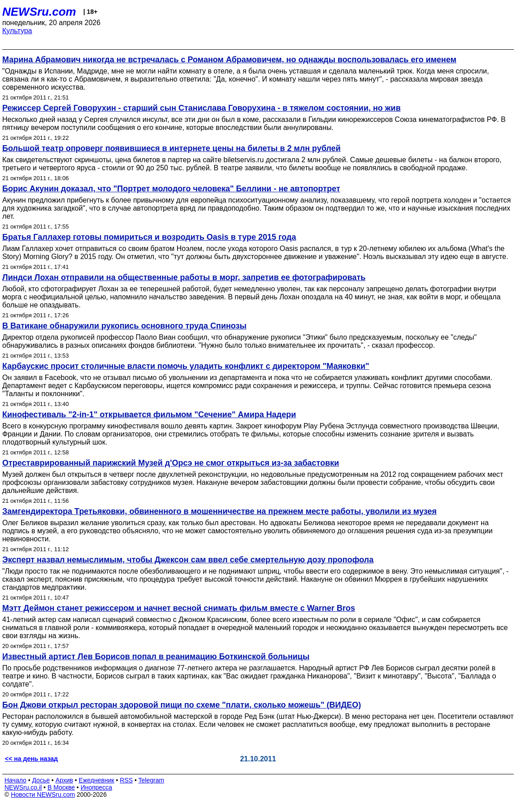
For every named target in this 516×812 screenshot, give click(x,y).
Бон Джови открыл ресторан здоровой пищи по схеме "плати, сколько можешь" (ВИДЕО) (182, 705)
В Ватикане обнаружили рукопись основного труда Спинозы (124, 326)
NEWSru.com (39, 12)
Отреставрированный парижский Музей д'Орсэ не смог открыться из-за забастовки (171, 463)
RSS (126, 780)
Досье (41, 780)
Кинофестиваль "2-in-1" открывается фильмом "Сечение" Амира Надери (149, 415)
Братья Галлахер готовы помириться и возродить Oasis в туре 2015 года (149, 237)
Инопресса (97, 787)
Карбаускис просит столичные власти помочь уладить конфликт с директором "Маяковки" (186, 366)
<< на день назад (31, 759)
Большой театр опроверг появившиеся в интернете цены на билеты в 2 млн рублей (171, 148)
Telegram (152, 780)
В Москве (61, 787)
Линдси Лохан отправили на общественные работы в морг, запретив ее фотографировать (184, 277)
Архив (64, 780)
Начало (15, 780)
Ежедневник (97, 780)
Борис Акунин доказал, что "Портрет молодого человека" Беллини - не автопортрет (171, 189)
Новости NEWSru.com (43, 795)
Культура (17, 31)
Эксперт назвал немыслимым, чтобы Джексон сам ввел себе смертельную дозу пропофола (188, 560)
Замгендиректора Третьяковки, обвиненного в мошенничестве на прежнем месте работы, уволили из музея (219, 511)
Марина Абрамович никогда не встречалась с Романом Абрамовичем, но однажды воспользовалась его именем (229, 60)
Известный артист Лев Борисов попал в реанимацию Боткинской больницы (156, 657)
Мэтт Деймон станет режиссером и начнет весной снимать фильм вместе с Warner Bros (179, 608)
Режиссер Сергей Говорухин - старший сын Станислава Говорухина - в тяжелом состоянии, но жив (202, 108)
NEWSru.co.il (23, 787)
